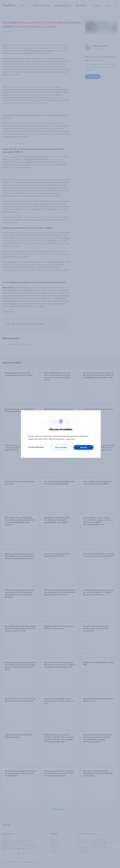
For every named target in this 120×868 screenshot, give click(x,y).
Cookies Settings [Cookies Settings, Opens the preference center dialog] (36, 447)
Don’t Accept (61, 447)
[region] (61, 434)
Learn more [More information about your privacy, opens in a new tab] (70, 439)
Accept (84, 447)
